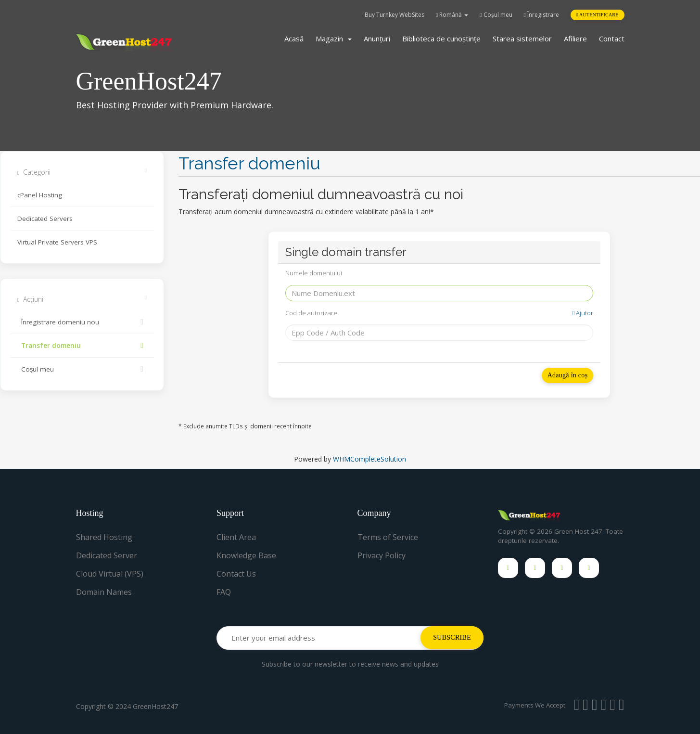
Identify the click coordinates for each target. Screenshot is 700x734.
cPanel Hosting (40, 195)
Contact (612, 39)
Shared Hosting (104, 537)
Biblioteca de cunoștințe (441, 39)
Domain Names (104, 592)
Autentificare (598, 15)
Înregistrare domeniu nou (82, 322)
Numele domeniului (314, 273)
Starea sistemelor (522, 39)
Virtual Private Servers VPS (57, 242)
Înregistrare (541, 15)
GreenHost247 (155, 706)
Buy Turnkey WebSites (395, 15)
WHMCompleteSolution (369, 459)
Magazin (334, 39)
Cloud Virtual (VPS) (110, 574)
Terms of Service (388, 537)
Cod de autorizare (439, 313)
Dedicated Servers (45, 219)
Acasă (294, 39)
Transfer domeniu (82, 346)
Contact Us (236, 574)
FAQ (224, 592)
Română (452, 15)
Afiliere (575, 39)
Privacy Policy (382, 555)
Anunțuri (377, 39)
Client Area (236, 537)
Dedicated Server (107, 555)
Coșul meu (496, 15)
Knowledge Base (246, 555)
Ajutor (583, 313)
